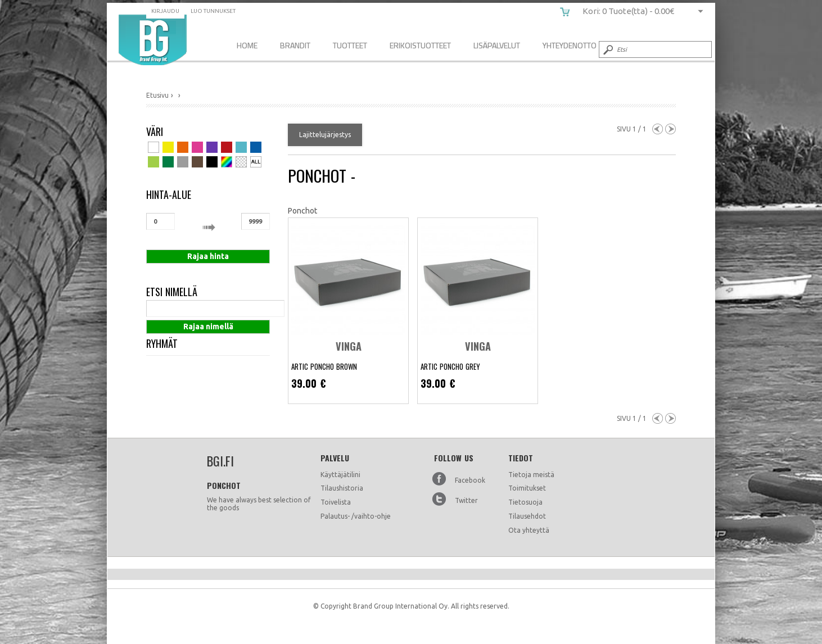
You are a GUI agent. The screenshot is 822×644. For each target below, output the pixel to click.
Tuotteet (350, 45)
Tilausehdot (527, 516)
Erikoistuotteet (420, 45)
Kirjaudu (165, 11)
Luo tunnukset (213, 11)
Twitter (466, 500)
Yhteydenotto (570, 45)
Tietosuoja (525, 502)
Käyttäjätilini (340, 475)
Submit (607, 49)
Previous (658, 129)
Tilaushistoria (342, 488)
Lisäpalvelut (497, 45)
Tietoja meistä (531, 475)
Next (670, 129)
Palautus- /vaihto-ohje (356, 516)
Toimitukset (527, 488)
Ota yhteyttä (529, 530)
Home (247, 45)
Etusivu (157, 95)
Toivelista (336, 502)
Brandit (295, 45)
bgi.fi (153, 40)
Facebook (470, 480)
